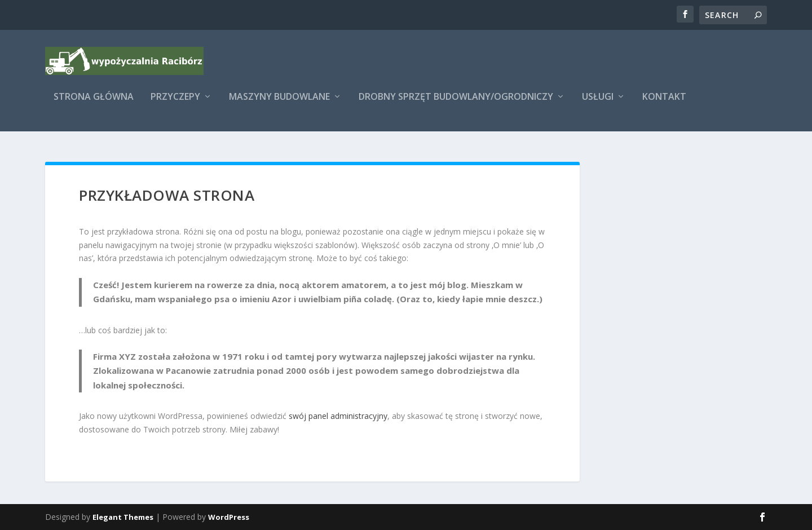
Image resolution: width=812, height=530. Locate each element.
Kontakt (664, 105)
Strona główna (94, 105)
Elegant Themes (123, 517)
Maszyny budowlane (279, 105)
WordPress (229, 517)
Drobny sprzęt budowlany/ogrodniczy (456, 105)
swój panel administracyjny (338, 416)
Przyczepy (175, 105)
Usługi (598, 105)
